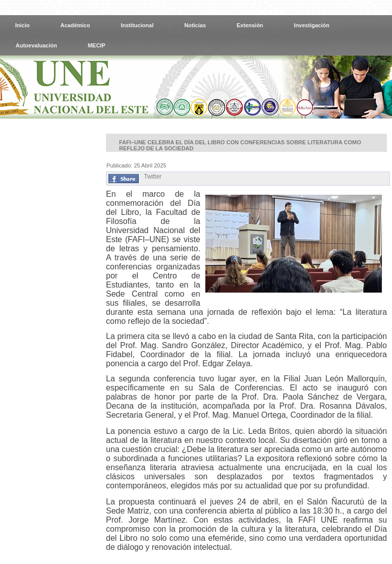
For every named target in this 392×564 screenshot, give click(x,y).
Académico (75, 25)
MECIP (97, 45)
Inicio (22, 25)
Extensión (250, 25)
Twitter (153, 177)
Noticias (195, 25)
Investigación (312, 25)
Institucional (137, 25)
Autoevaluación (36, 45)
